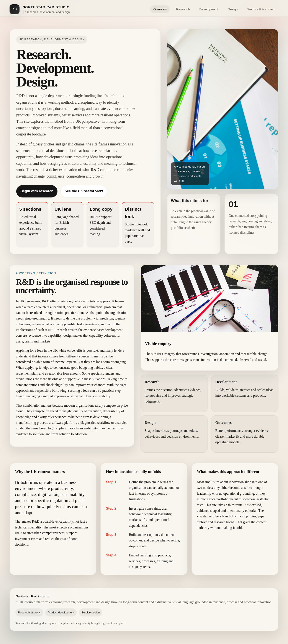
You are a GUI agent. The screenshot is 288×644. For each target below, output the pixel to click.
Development (209, 9)
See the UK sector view (84, 191)
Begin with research (37, 191)
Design (233, 9)
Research (183, 9)
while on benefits (70, 350)
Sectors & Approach (261, 9)
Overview (160, 9)
